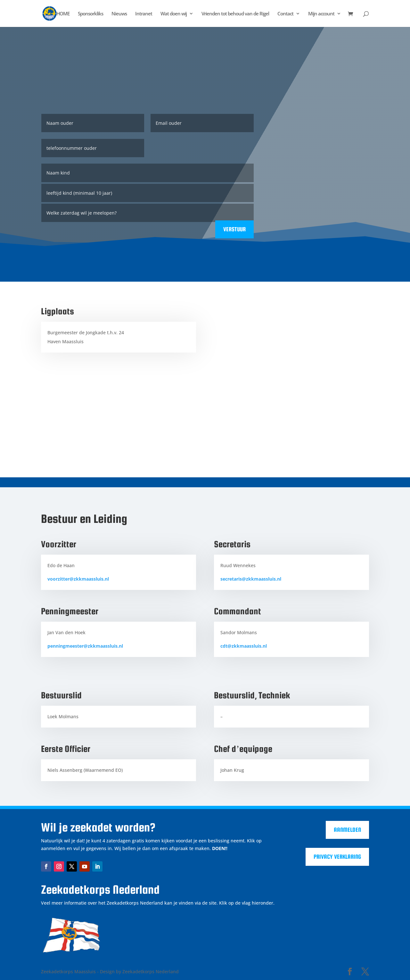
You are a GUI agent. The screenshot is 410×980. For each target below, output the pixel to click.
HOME (63, 14)
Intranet (144, 14)
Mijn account (321, 14)
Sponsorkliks (90, 14)
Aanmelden (347, 830)
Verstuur (234, 229)
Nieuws (119, 14)
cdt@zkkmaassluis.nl (244, 646)
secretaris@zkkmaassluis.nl (251, 579)
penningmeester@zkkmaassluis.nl (85, 646)
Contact (285, 14)
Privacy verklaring (337, 857)
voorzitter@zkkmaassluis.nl (78, 579)
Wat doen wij (174, 14)
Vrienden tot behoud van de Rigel (235, 14)
